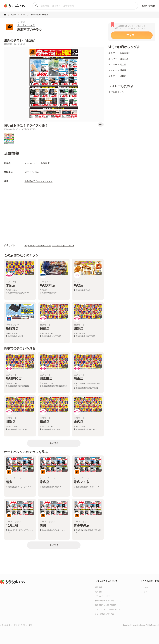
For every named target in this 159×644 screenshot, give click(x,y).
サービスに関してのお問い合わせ (108, 609)
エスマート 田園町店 (119, 59)
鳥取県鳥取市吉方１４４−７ (39, 181)
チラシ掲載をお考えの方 (105, 614)
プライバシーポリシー (104, 596)
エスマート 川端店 (117, 70)
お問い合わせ (148, 6)
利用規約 (99, 592)
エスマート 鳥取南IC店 (120, 53)
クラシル (144, 587)
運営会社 (99, 587)
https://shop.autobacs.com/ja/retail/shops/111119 (49, 246)
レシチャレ (145, 592)
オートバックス (26, 25)
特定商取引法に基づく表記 (105, 605)
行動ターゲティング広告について (108, 601)
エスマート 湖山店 (117, 65)
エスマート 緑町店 (117, 76)
